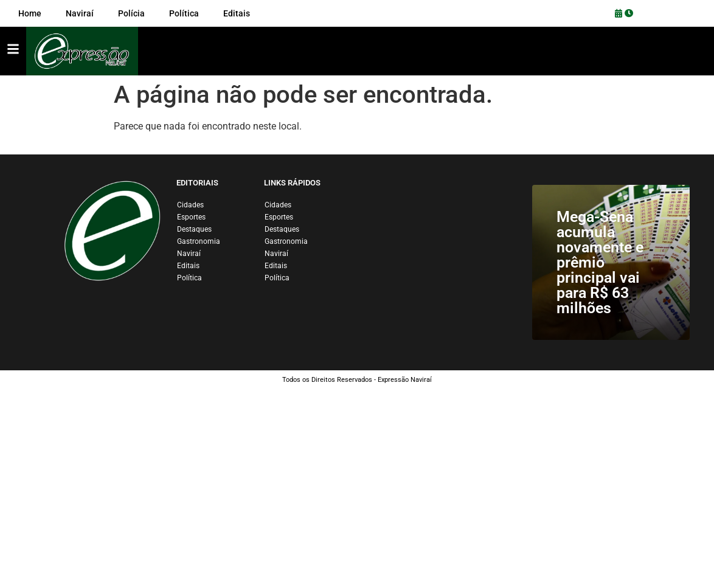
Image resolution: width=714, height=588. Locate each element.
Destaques (194, 229)
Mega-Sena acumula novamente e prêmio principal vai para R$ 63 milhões (600, 262)
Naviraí (189, 254)
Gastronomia (199, 241)
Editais (188, 266)
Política (189, 278)
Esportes (191, 217)
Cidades (190, 205)
